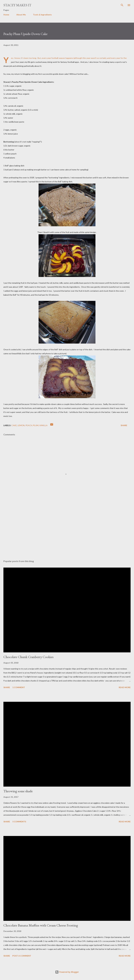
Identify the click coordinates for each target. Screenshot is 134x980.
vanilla (43, 425)
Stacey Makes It (17, 5)
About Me (21, 15)
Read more (125, 687)
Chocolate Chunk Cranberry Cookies (28, 657)
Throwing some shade (18, 791)
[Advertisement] (67, 531)
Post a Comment (22, 956)
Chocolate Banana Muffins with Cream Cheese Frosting (41, 925)
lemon (21, 425)
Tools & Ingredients (42, 15)
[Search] (122, 5)
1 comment (19, 687)
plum (36, 425)
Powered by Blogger (67, 972)
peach (29, 425)
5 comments (19, 822)
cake (14, 425)
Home (6, 15)
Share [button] (124, 425)
